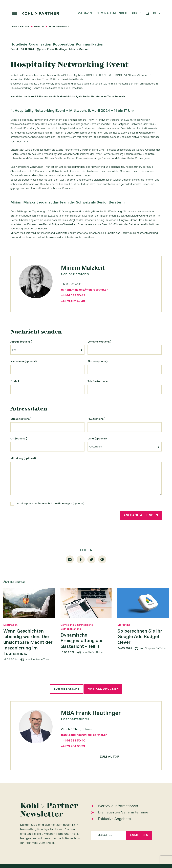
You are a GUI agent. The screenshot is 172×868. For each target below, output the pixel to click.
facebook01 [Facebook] (81, 559)
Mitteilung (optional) (23, 458)
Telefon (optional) (98, 381)
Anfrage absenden (141, 515)
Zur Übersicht (67, 689)
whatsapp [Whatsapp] (102, 559)
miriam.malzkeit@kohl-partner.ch (85, 290)
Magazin (85, 13)
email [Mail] (70, 559)
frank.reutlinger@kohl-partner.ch (84, 735)
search (147, 13)
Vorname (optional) (99, 342)
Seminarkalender (112, 13)
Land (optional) (97, 439)
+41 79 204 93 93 (73, 746)
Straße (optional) (21, 419)
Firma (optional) (98, 362)
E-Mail (15, 381)
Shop (136, 13)
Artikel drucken (103, 689)
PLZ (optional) (96, 419)
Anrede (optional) (21, 342)
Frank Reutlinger (58, 49)
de (157, 13)
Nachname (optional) (24, 362)
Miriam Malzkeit (79, 49)
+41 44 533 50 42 (73, 296)
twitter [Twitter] (91, 559)
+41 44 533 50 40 (73, 741)
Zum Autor (110, 757)
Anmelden (139, 835)
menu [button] (14, 13)
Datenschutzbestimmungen (55, 504)
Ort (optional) (19, 439)
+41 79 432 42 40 (73, 301)
